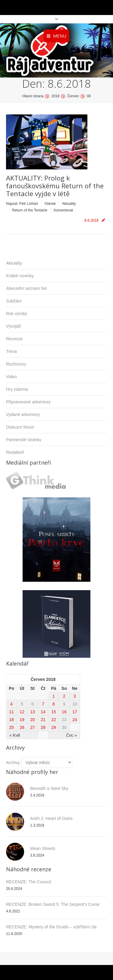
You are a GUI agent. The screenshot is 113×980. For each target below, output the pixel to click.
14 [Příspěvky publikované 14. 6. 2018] (43, 712)
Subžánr (14, 301)
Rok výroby (17, 314)
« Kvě (15, 735)
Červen (73, 96)
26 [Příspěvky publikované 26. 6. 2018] (22, 727)
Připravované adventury (28, 402)
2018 (55, 96)
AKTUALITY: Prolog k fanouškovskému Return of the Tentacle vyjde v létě (55, 186)
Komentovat (63, 210)
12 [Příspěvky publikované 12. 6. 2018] (22, 712)
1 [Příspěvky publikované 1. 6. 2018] (54, 696)
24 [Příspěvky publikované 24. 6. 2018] (75, 720)
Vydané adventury (23, 414)
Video (11, 377)
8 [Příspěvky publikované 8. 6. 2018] (54, 704)
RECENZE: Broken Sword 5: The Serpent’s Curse (53, 904)
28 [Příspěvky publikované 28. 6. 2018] (43, 727)
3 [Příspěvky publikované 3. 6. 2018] (75, 696)
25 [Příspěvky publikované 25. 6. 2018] (11, 727)
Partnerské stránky (24, 440)
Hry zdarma (17, 389)
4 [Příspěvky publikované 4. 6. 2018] (11, 704)
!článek (50, 204)
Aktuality (69, 204)
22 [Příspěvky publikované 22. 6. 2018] (54, 720)
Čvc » (71, 735)
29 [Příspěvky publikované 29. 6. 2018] (54, 727)
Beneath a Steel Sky (49, 788)
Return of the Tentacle (30, 210)
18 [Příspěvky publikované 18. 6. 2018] (11, 720)
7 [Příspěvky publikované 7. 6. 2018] (43, 704)
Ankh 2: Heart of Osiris (51, 818)
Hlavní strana (33, 96)
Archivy (13, 763)
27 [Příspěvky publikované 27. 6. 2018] (33, 727)
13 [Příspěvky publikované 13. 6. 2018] (33, 712)
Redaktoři (15, 452)
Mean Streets (43, 848)
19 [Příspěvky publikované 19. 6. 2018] (22, 720)
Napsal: (22, 204)
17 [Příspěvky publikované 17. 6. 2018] (75, 712)
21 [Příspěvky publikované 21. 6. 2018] (43, 720)
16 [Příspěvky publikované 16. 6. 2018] (64, 712)
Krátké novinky (20, 276)
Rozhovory (16, 364)
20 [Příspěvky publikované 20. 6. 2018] (33, 720)
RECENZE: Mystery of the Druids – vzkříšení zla (51, 927)
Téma (11, 351)
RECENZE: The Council (28, 882)
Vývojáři (14, 326)
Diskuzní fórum (20, 427)
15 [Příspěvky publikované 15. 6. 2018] (54, 712)
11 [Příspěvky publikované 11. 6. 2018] (11, 712)
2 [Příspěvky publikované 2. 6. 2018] (64, 696)
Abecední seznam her (27, 288)
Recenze (14, 339)
